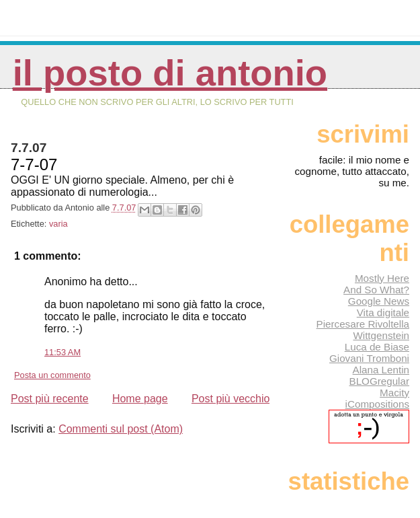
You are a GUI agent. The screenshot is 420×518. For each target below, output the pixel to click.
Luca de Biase (377, 347)
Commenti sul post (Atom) (121, 429)
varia (58, 224)
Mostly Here (382, 278)
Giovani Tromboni (369, 358)
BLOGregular (379, 381)
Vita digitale (383, 312)
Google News (379, 301)
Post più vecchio (231, 399)
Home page (140, 399)
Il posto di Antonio (170, 73)
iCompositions (377, 404)
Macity (394, 393)
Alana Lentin (381, 370)
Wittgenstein (381, 335)
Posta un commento (52, 375)
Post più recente (50, 399)
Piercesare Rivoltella (363, 324)
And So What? (376, 290)
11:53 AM (62, 352)
